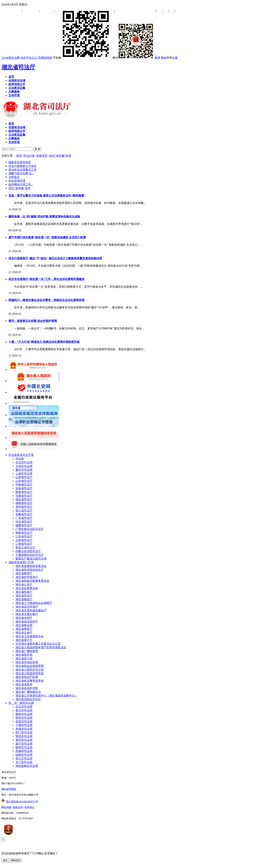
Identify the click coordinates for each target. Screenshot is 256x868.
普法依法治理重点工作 (23, 170)
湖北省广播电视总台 (28, 692)
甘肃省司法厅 (24, 496)
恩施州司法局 (24, 751)
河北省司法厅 (24, 522)
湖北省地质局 (24, 684)
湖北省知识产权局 (27, 677)
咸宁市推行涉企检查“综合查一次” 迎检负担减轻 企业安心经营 (47, 237)
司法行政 (29, 156)
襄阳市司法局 (24, 714)
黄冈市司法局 (24, 740)
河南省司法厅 (24, 485)
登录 (169, 58)
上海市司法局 (24, 473)
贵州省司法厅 (24, 507)
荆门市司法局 (24, 733)
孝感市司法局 (24, 729)
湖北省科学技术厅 (27, 577)
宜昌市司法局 (24, 721)
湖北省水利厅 (24, 618)
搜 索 (37, 149)
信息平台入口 (29, 58)
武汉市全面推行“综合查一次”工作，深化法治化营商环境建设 (46, 279)
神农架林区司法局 (27, 766)
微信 (133, 58)
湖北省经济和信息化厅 (30, 570)
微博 (157, 58)
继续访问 (15, 860)
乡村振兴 (14, 177)
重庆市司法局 (24, 470)
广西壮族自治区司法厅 (30, 529)
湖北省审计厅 (24, 640)
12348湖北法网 (11, 58)
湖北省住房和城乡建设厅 (31, 610)
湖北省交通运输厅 (27, 614)
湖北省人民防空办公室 (30, 670)
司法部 (20, 459)
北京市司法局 (24, 462)
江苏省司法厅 (24, 536)
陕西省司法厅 (24, 492)
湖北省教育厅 (24, 573)
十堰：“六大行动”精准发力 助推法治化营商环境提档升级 (44, 342)
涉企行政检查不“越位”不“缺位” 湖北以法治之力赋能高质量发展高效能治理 (55, 258)
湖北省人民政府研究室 (30, 673)
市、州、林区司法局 (21, 703)
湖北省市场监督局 (27, 662)
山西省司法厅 (24, 477)
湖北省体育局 (24, 655)
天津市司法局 (24, 466)
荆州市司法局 (24, 718)
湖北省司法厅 (18, 67)
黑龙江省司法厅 (25, 548)
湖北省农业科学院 (27, 688)
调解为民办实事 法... (21, 173)
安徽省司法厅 (24, 514)
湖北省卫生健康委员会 (30, 636)
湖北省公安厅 (24, 585)
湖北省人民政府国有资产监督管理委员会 (41, 647)
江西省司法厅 (24, 544)
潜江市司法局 (24, 758)
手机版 (82, 58)
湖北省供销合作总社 (28, 699)
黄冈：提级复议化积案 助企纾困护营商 (33, 321)
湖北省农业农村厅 (27, 622)
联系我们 (30, 807)
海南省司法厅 (24, 533)
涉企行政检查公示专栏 (23, 166)
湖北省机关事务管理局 (30, 681)
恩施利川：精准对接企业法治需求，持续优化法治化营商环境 (46, 300)
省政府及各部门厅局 (21, 562)
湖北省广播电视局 (27, 651)
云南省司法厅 (24, 540)
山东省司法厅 (24, 481)
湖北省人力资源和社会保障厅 (34, 603)
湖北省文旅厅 (24, 633)
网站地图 (6, 807)
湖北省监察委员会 (27, 588)
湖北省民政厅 (24, 592)
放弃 (5, 860)
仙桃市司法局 (24, 755)
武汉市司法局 (24, 707)
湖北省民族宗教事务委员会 (32, 581)
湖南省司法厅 (24, 503)
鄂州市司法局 (24, 736)
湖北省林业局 (24, 625)
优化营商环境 (17, 181)
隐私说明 (18, 807)
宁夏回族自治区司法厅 (30, 555)
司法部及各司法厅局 (21, 455)
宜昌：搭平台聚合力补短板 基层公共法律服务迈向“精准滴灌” (47, 196)
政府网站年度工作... (21, 184)
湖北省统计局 (24, 659)
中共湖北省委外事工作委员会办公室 (38, 644)
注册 (175, 58)
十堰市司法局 (24, 725)
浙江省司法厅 (24, 510)
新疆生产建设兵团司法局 (31, 559)
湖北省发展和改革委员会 (31, 566)
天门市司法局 (24, 762)
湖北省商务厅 (24, 629)
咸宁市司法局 (24, 744)
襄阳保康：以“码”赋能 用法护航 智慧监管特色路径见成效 (44, 217)
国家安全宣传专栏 (20, 162)
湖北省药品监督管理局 (30, 666)
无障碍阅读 (45, 58)
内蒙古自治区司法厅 (28, 551)
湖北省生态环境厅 (27, 607)
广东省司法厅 (24, 518)
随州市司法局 (24, 747)
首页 (19, 156)
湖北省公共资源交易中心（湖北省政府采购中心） (46, 696)
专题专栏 (42, 156)
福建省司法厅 (24, 525)
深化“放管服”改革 (60, 156)
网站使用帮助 (9, 789)
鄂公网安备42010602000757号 (20, 802)
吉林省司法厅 (24, 488)
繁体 (164, 58)
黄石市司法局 (24, 710)
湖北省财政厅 (24, 599)
